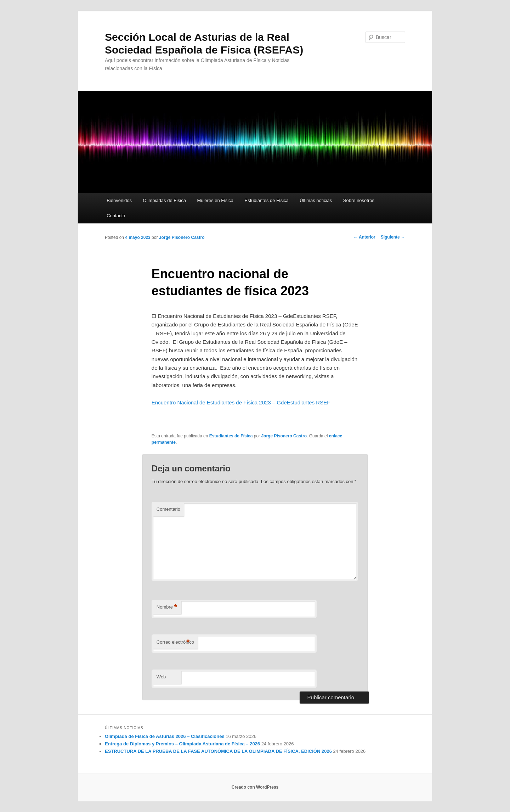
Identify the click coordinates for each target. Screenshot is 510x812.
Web (161, 677)
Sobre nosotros (359, 200)
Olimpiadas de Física (165, 200)
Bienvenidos (119, 200)
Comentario (168, 509)
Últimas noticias (316, 200)
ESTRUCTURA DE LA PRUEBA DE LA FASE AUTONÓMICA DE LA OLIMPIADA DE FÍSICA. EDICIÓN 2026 (218, 751)
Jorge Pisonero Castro (182, 237)
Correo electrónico (175, 642)
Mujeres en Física (215, 200)
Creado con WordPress (255, 787)
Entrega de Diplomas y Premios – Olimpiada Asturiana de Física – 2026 (182, 744)
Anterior (364, 237)
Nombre (167, 607)
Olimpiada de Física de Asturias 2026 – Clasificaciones (165, 736)
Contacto (116, 216)
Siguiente (393, 237)
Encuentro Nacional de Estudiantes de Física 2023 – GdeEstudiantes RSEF (241, 402)
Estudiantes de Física (267, 200)
